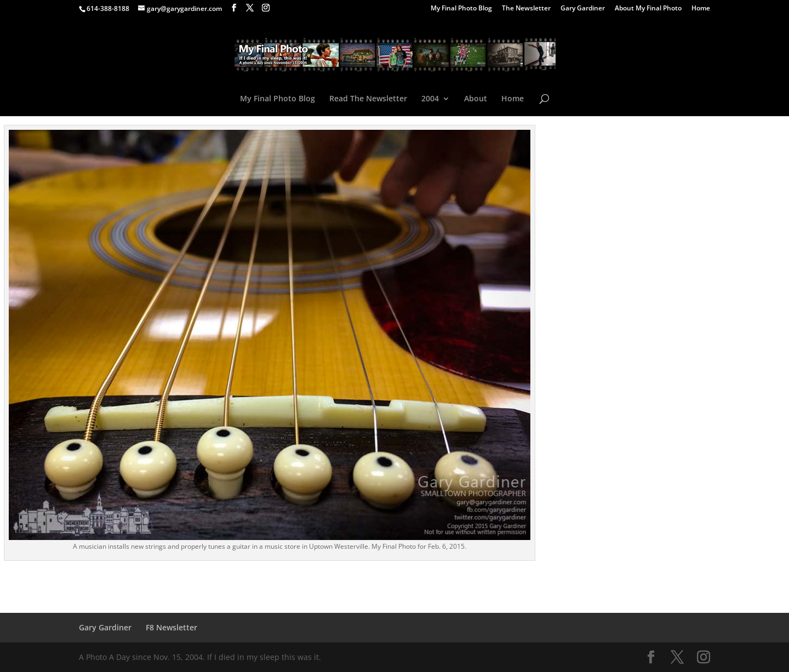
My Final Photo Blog (461, 9)
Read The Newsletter (368, 99)
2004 (430, 99)
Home (701, 9)
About (476, 99)
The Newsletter (526, 9)
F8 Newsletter (171, 627)
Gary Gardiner (583, 9)
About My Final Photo (648, 9)
